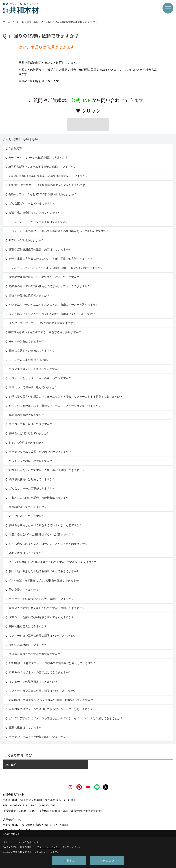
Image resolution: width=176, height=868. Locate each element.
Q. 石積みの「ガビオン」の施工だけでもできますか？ (38, 672)
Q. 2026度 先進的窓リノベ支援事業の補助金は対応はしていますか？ (48, 185)
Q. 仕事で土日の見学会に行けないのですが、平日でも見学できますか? (49, 259)
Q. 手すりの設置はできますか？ (25, 341)
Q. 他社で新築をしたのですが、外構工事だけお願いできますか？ (45, 470)
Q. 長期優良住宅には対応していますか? (30, 479)
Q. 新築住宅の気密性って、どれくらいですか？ (34, 213)
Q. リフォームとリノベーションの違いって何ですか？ (38, 378)
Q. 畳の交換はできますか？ (22, 590)
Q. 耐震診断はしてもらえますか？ (26, 507)
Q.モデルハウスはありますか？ (24, 240)
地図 (73, 800)
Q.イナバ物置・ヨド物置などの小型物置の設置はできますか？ (43, 580)
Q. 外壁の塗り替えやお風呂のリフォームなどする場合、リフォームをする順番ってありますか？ (64, 397)
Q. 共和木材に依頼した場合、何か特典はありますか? (38, 498)
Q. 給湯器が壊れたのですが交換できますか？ (33, 654)
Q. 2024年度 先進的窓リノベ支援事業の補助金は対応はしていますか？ (49, 700)
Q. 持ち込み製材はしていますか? (26, 645)
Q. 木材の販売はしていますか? (24, 553)
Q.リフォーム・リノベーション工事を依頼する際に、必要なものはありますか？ (54, 268)
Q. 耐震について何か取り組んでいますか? (31, 387)
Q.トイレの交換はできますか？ (24, 442)
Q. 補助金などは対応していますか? (27, 433)
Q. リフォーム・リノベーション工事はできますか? (36, 222)
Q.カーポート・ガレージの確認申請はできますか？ (37, 157)
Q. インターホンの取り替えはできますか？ (32, 682)
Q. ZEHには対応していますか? (24, 516)
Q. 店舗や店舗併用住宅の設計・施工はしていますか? (38, 249)
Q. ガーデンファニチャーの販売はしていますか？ (36, 737)
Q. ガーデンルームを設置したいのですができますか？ (38, 452)
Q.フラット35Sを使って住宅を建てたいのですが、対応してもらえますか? (51, 562)
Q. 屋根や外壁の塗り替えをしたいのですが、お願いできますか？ (45, 608)
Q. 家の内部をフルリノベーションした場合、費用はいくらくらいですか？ (50, 314)
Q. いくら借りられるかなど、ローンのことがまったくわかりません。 (48, 544)
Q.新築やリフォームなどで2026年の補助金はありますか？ (41, 194)
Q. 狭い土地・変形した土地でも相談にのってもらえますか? (42, 571)
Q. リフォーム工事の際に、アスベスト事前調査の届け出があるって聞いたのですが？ (57, 231)
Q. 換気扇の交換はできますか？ (25, 415)
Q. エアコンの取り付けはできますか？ (29, 424)
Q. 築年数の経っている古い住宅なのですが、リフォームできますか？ (49, 286)
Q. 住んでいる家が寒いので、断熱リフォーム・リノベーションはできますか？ (53, 406)
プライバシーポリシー (49, 847)
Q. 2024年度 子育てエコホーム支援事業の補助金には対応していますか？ (51, 663)
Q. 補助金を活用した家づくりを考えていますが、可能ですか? (43, 525)
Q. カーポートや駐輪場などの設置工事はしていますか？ (40, 599)
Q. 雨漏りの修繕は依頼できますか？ (27, 295)
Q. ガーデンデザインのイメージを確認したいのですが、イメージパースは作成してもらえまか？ (64, 718)
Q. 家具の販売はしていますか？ (25, 727)
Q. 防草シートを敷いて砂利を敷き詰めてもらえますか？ (40, 617)
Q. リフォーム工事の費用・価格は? (27, 360)
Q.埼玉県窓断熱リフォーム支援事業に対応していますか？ (41, 167)
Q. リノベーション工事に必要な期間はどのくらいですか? (41, 636)
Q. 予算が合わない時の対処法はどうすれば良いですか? (39, 534)
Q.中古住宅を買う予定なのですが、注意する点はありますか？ (43, 332)
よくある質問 (14, 148)
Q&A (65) (10, 765)
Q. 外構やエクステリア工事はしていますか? (32, 369)
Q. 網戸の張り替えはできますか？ (26, 626)
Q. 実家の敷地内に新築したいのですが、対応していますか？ (42, 277)
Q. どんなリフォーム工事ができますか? (30, 488)
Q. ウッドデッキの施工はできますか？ (29, 461)
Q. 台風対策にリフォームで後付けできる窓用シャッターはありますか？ (49, 709)
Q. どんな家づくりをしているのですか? (30, 203)
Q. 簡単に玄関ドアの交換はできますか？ (30, 351)
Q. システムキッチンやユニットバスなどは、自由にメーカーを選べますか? (51, 305)
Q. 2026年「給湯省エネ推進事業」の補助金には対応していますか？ (47, 176)
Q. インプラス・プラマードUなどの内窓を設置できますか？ (42, 323)
